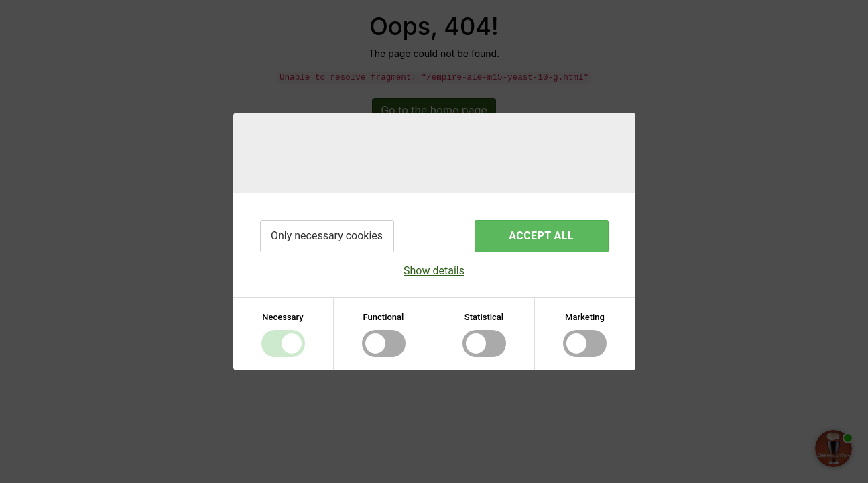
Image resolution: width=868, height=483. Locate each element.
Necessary (283, 317)
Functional (384, 317)
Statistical (484, 317)
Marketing (585, 317)
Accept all (541, 236)
